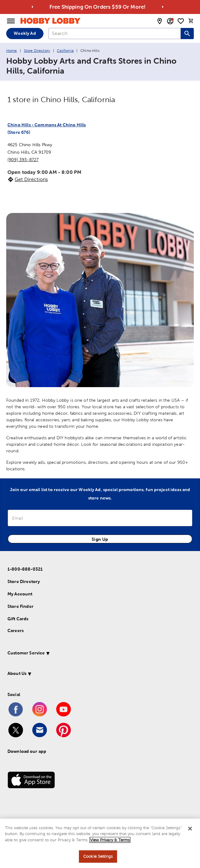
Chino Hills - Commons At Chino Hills (47, 125)
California (65, 51)
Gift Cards (18, 619)
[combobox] (115, 34)
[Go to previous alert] (32, 7)
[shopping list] (181, 21)
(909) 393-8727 (23, 160)
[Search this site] (187, 34)
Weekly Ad (25, 33)
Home (12, 51)
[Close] (190, 829)
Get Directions (31, 179)
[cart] (191, 21)
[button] (92, 654)
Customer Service (26, 653)
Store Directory (37, 51)
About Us (17, 673)
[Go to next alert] (163, 7)
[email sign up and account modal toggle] (170, 21)
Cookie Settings (98, 856)
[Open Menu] (11, 21)
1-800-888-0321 (25, 569)
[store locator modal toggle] (160, 21)
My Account (20, 594)
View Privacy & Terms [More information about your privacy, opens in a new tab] (110, 840)
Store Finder (20, 606)
